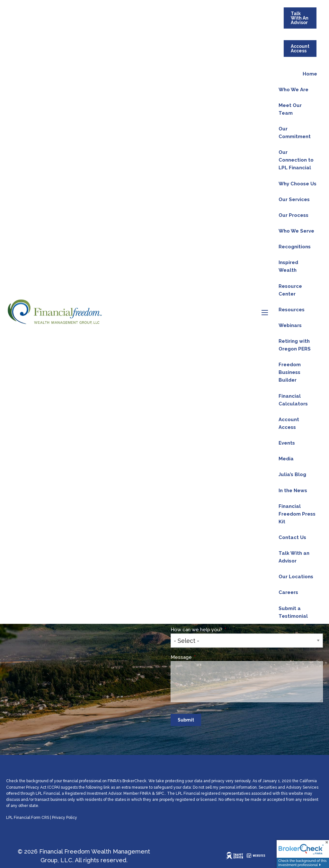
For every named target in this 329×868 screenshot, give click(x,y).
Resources (292, 310)
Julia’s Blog (292, 474)
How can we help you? (221, 630)
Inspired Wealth (288, 266)
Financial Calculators (293, 400)
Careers (288, 592)
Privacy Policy (65, 818)
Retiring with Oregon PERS (295, 345)
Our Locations (296, 577)
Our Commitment (295, 133)
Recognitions (295, 247)
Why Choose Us (298, 184)
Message (205, 657)
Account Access (300, 49)
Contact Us (292, 537)
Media (286, 459)
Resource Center (290, 290)
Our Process (293, 215)
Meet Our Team (290, 109)
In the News (293, 491)
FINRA (145, 793)
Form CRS (40, 818)
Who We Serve (296, 231)
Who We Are (293, 90)
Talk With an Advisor (294, 557)
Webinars (290, 325)
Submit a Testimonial (293, 612)
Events (287, 443)
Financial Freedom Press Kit (297, 514)
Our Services (294, 199)
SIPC (160, 793)
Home (310, 74)
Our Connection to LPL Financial (296, 160)
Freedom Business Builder (290, 372)
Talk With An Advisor (300, 18)
